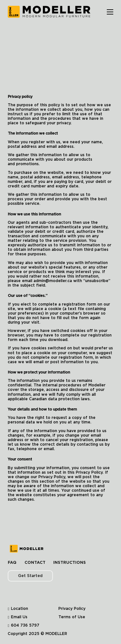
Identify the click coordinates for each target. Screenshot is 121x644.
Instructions (70, 563)
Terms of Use (72, 617)
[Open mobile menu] (110, 12)
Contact (35, 563)
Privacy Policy (72, 609)
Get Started (30, 576)
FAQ (12, 563)
